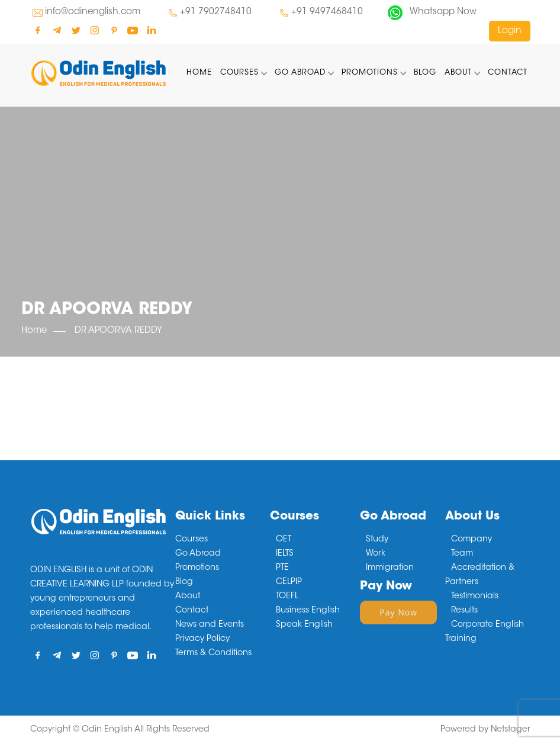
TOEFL (287, 597)
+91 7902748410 (216, 12)
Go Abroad (300, 73)
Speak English (304, 625)
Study (377, 540)
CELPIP (289, 582)
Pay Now (398, 612)
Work (376, 554)
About (458, 73)
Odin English (107, 730)
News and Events (210, 625)
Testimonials (475, 597)
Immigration (390, 568)
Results (464, 611)
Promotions (370, 73)
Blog (425, 73)
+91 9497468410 (327, 12)
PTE (282, 568)
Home (199, 73)
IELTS (285, 554)
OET (284, 540)
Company (472, 540)
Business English (308, 611)
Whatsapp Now (443, 12)
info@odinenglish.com (93, 12)
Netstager (511, 730)
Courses (239, 73)
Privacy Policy (202, 639)
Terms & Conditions (213, 653)
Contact (508, 73)
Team (462, 554)
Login (510, 31)
